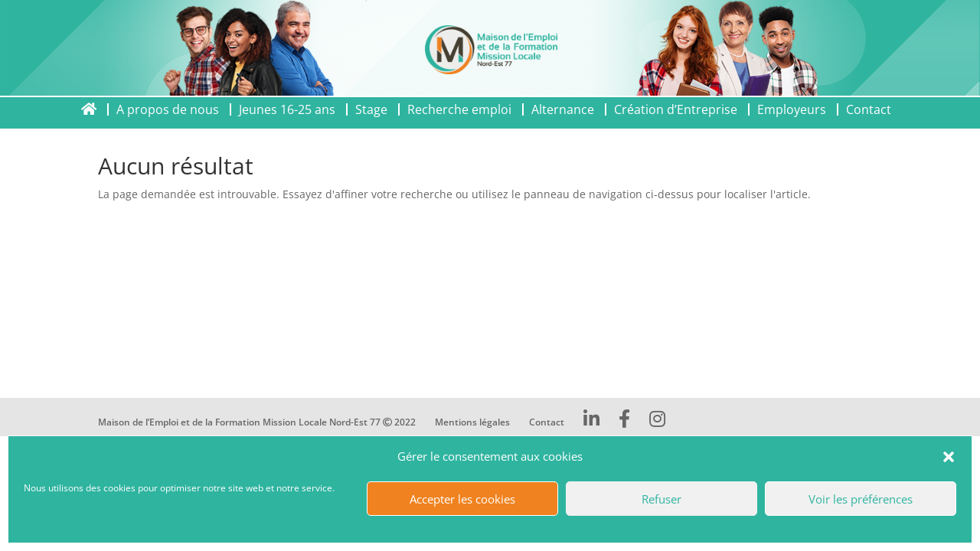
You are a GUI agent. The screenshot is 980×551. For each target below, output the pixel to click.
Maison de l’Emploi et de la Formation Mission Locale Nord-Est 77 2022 (257, 422)
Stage (371, 109)
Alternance (563, 109)
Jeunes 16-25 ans (287, 109)
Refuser (661, 499)
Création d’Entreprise (676, 109)
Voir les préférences (861, 499)
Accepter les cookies (462, 499)
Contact (869, 109)
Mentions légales (472, 422)
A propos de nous (168, 109)
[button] (949, 457)
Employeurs (792, 109)
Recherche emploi (459, 109)
